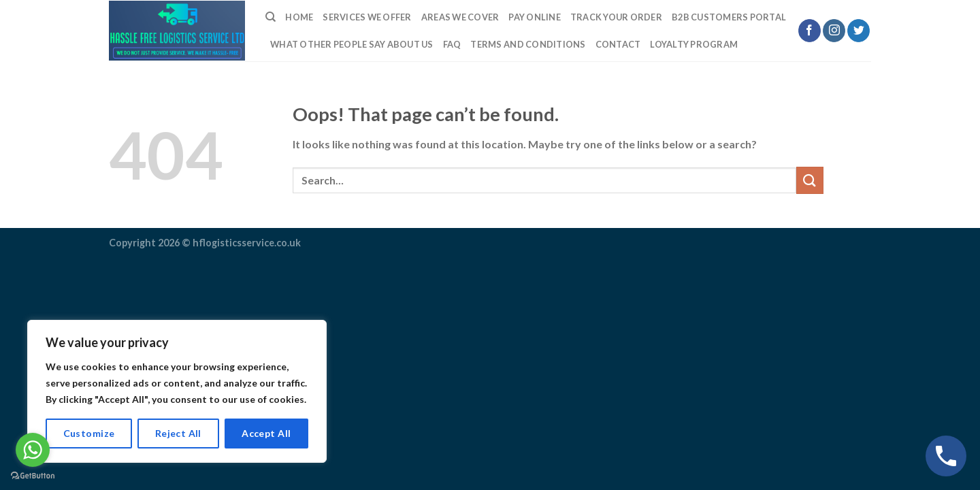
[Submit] (810, 180)
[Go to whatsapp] (33, 450)
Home (299, 17)
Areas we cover (460, 17)
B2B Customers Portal (729, 17)
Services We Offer (367, 17)
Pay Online (535, 17)
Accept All (266, 433)
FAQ (452, 44)
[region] (177, 391)
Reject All (178, 433)
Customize (89, 433)
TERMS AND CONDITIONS (528, 44)
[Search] (271, 17)
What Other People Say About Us (352, 44)
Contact (618, 44)
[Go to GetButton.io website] (33, 476)
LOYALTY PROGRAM (694, 44)
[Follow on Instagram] (834, 31)
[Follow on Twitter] (859, 31)
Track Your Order (616, 17)
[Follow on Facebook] (810, 31)
